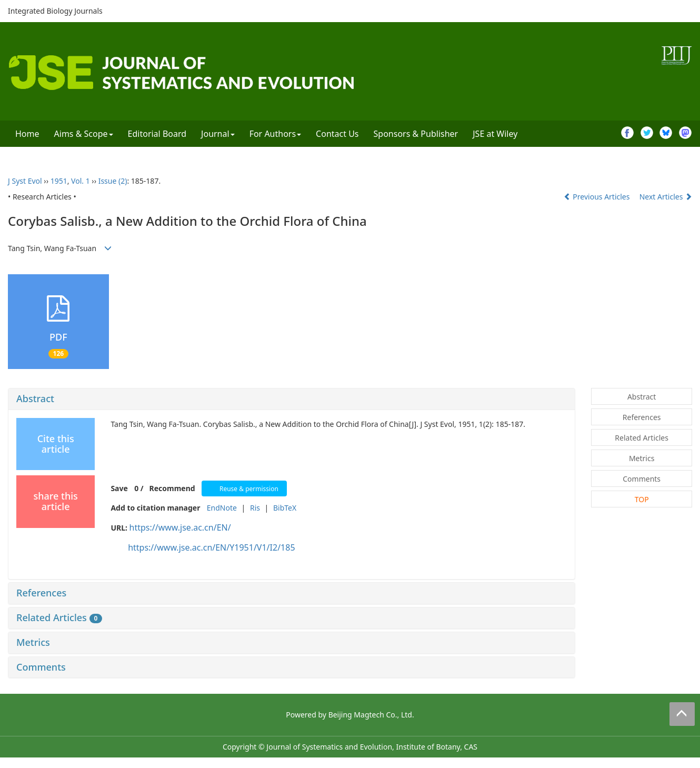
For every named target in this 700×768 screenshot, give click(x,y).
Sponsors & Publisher (416, 134)
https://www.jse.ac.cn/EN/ (180, 527)
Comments (41, 667)
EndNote (222, 508)
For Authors (275, 134)
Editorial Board (157, 134)
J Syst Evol (25, 181)
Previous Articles (598, 197)
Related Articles (59, 617)
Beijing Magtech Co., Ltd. (371, 715)
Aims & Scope (84, 134)
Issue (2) (113, 181)
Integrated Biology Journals (55, 11)
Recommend (172, 488)
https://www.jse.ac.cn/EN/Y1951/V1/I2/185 (211, 547)
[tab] (292, 399)
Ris (255, 508)
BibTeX (285, 508)
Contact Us (337, 134)
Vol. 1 (81, 181)
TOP (642, 499)
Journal (218, 134)
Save (119, 488)
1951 (59, 181)
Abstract (35, 398)
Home (27, 134)
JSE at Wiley (495, 134)
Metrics (33, 642)
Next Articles (666, 197)
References (41, 593)
